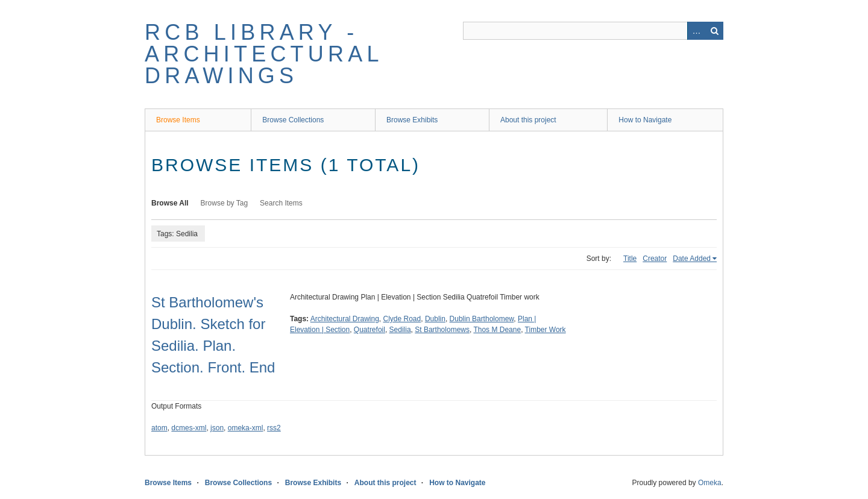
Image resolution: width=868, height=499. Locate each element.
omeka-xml (246, 428)
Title (630, 259)
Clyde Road (402, 319)
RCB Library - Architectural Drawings (263, 54)
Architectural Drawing (345, 319)
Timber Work (546, 330)
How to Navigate (645, 120)
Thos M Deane (497, 330)
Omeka (710, 483)
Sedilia (400, 330)
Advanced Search (696, 31)
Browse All (170, 203)
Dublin (435, 319)
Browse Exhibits (412, 120)
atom (159, 428)
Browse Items (178, 120)
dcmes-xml (189, 428)
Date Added (692, 259)
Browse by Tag (225, 203)
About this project (528, 120)
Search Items (281, 203)
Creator (655, 259)
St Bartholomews (442, 330)
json (217, 428)
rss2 (274, 428)
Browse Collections (293, 120)
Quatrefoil (370, 330)
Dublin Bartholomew (482, 319)
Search (714, 31)
